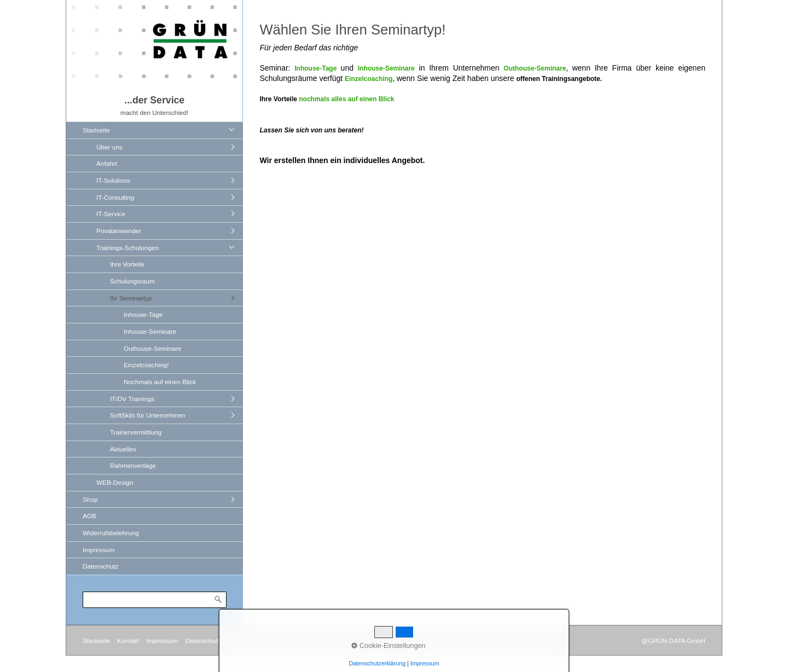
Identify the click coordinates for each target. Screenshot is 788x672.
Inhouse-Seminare (150, 331)
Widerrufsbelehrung (111, 533)
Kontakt (128, 641)
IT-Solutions (113, 180)
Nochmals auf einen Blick (160, 382)
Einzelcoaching (369, 79)
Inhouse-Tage (143, 314)
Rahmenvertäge (133, 465)
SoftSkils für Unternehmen (147, 415)
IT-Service (111, 214)
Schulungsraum (132, 281)
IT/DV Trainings (132, 399)
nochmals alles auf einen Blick (346, 99)
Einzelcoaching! (146, 365)
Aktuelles (123, 449)
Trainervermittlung (136, 432)
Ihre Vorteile (127, 264)
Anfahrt (107, 163)
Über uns (109, 147)
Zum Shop (243, 641)
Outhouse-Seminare (152, 348)
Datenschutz (100, 566)
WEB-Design (115, 482)
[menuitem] (157, 306)
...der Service (154, 100)
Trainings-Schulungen (128, 248)
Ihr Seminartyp (131, 298)
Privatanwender (119, 231)
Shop (90, 499)
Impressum (99, 550)
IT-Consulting (115, 197)
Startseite (96, 130)
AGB (89, 516)
